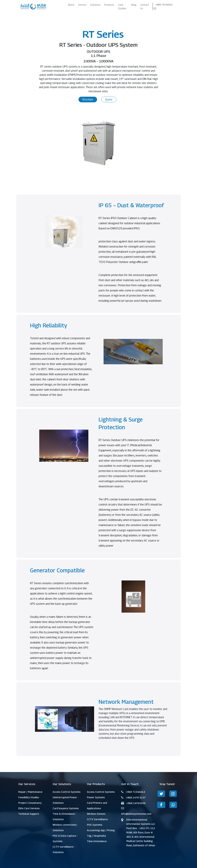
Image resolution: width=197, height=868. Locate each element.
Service (82, 5)
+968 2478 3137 (136, 797)
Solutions (95, 5)
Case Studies (122, 7)
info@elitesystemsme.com (136, 814)
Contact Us (145, 7)
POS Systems (95, 825)
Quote (109, 100)
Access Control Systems (67, 792)
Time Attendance (97, 841)
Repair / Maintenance (30, 792)
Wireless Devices (96, 814)
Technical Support (29, 814)
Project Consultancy (30, 803)
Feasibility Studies (29, 797)
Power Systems (96, 797)
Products (109, 5)
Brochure (88, 100)
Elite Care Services (29, 808)
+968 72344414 (164, 5)
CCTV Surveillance (97, 819)
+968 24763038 (136, 803)
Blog (134, 5)
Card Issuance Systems (66, 808)
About (71, 5)
